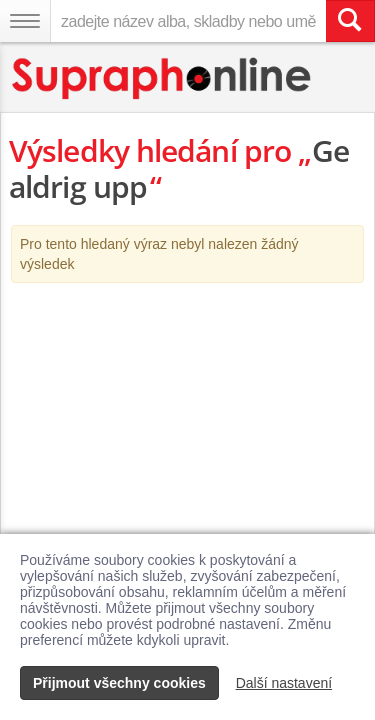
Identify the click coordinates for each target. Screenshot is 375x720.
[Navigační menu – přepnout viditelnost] (25, 21)
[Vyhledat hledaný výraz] (350, 21)
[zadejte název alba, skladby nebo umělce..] (188, 21)
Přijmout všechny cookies (119, 683)
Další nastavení (284, 683)
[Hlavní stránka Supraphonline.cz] (162, 78)
